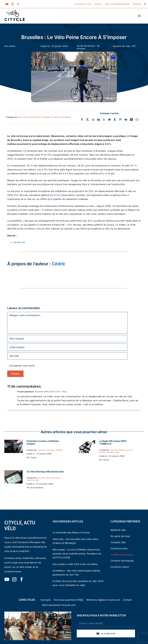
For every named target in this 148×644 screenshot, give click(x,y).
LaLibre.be (19, 242)
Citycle (33, 457)
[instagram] (13, 4)
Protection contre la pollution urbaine (43, 442)
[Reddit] (93, 120)
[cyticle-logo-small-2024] (15, 12)
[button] (145, 4)
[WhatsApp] (104, 120)
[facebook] (18, 4)
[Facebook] (82, 120)
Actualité (33, 117)
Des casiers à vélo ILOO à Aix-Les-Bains (75, 564)
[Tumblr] (115, 120)
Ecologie (50, 450)
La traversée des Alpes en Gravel (71, 532)
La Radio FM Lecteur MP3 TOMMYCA (113, 442)
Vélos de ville (33, 480)
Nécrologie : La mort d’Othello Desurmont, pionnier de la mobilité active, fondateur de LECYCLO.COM (77, 554)
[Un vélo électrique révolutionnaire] (13, 472)
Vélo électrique (53, 478)
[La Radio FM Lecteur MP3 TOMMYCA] (86, 442)
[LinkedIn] (99, 120)
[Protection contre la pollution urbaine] (13, 442)
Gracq (57, 195)
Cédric (12, 46)
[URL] (67, 356)
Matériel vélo (113, 452)
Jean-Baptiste (37, 488)
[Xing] (131, 120)
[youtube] (7, 4)
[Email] (137, 120)
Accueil (23, 117)
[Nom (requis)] (67, 339)
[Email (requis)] (67, 347)
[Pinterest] (120, 120)
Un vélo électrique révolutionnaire (45, 472)
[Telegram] (109, 120)
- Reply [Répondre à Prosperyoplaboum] (64, 392)
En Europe (44, 117)
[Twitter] (87, 120)
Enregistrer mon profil (22, 366)
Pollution (59, 450)
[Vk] (126, 120)
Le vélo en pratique (61, 117)
